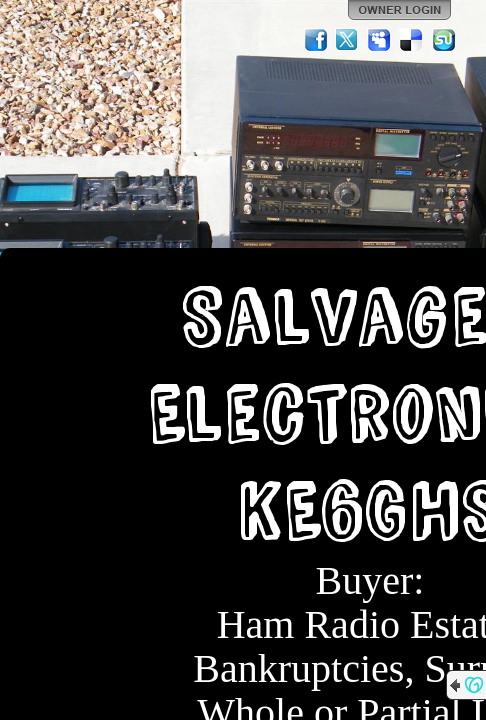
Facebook (316, 40)
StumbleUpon (444, 40)
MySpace (380, 40)
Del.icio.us (412, 40)
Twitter (348, 40)
